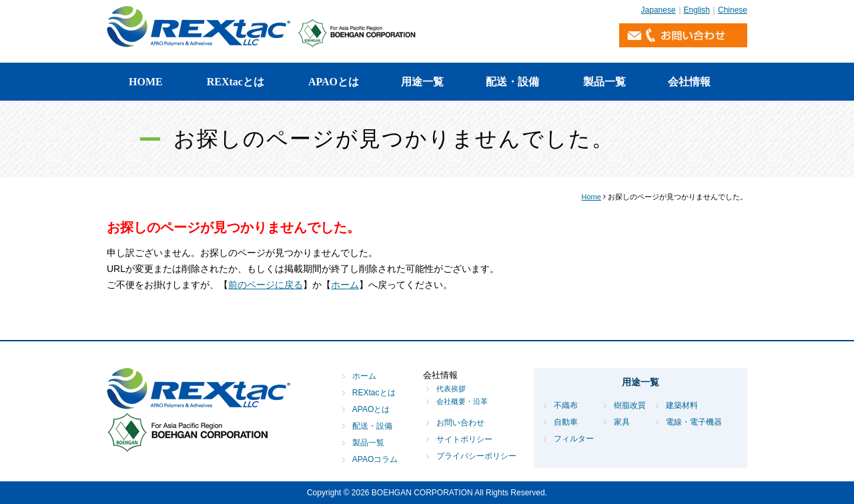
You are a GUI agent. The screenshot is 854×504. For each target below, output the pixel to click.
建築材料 (682, 405)
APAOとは (334, 82)
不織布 (566, 405)
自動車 (566, 422)
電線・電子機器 (694, 422)
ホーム (345, 285)
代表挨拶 (451, 389)
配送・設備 (512, 82)
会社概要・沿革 (462, 401)
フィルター (574, 439)
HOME (146, 82)
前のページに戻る (266, 285)
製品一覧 (604, 82)
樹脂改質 (630, 405)
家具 (622, 422)
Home (591, 197)
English (697, 10)
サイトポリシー (464, 439)
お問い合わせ (460, 423)
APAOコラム (375, 459)
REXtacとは (236, 82)
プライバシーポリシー (476, 456)
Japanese (659, 10)
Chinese (733, 10)
